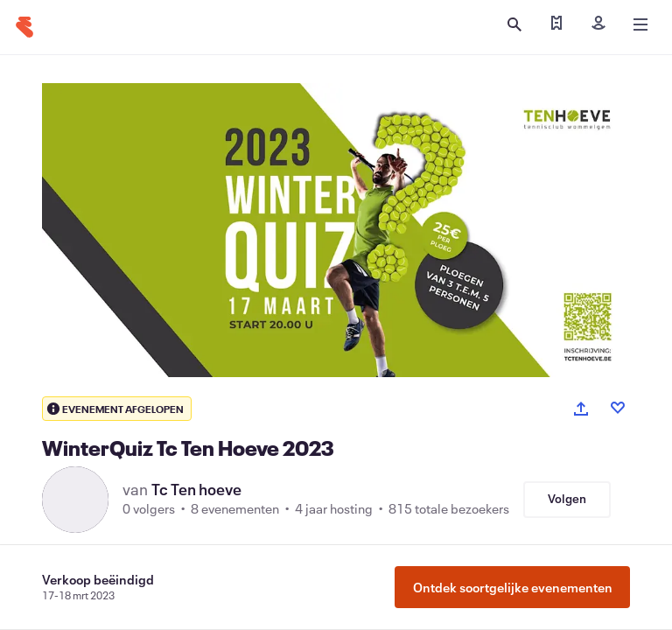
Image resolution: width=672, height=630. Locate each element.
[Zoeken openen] (514, 24)
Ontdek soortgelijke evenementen (513, 587)
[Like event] (618, 408)
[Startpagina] (24, 27)
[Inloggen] (598, 24)
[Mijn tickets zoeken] (556, 24)
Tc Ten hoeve (196, 489)
